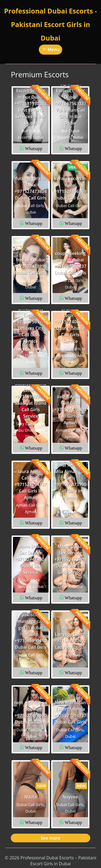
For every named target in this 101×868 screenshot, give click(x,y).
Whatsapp (34, 148)
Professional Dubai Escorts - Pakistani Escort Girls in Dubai (50, 24)
